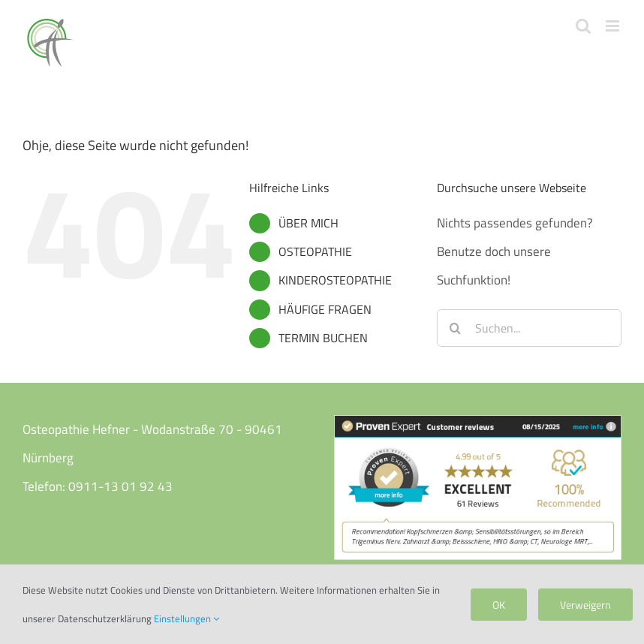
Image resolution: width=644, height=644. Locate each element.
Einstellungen (187, 618)
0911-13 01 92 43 (120, 486)
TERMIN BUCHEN (323, 338)
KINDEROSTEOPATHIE (335, 280)
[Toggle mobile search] (583, 26)
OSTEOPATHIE (315, 251)
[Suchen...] (529, 328)
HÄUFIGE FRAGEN (325, 309)
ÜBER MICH (308, 223)
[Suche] (456, 328)
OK (499, 605)
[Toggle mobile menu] (614, 26)
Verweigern (585, 605)
